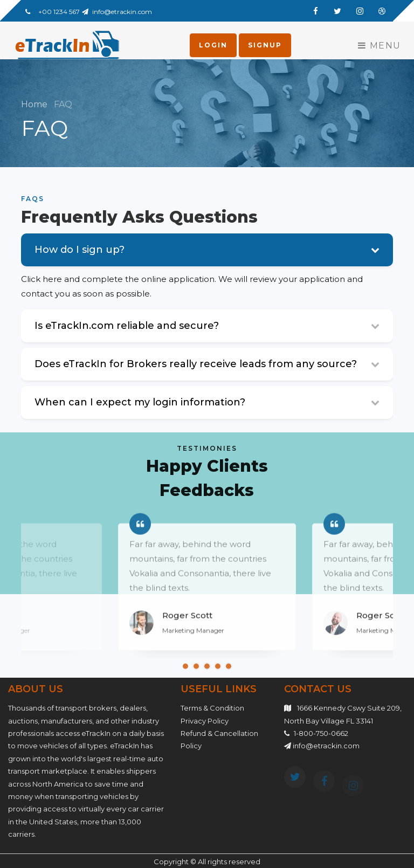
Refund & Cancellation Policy (219, 739)
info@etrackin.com (122, 12)
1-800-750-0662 (321, 733)
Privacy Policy (205, 721)
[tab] (207, 329)
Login (213, 45)
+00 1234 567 (59, 12)
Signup (265, 45)
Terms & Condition (212, 708)
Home (35, 104)
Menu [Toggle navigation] (379, 46)
